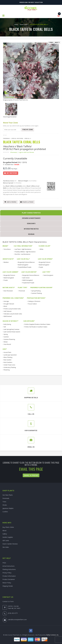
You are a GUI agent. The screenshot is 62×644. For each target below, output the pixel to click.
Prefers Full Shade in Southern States (36, 327)
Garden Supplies (8, 537)
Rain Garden (8, 360)
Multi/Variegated (23, 265)
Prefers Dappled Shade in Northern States (37, 324)
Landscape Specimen (10, 355)
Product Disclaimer (9, 579)
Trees (4, 502)
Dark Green (26, 278)
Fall (5, 327)
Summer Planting (37, 293)
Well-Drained (8, 316)
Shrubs (5, 505)
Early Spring (7, 324)
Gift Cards (6, 541)
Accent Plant (7, 352)
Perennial (22, 291)
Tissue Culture (32, 304)
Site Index (6, 547)
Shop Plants (24, 24)
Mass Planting (8, 357)
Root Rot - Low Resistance (23, 254)
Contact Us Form (8, 601)
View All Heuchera (17, 138)
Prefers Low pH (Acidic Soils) (12, 309)
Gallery (5, 534)
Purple (41, 267)
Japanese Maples (8, 508)
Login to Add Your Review (26, 152)
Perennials (7, 138)
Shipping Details (8, 586)
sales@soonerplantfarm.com (17, 620)
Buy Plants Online (8, 527)
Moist (5, 306)
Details (17, 165)
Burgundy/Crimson (45, 262)
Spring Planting (36, 291)
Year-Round (7, 344)
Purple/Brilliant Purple (25, 267)
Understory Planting (10, 367)
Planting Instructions (9, 569)
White (42, 249)
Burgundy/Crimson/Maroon (26, 262)
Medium (6, 262)
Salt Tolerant (8, 311)
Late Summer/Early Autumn (12, 332)
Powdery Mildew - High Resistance (25, 252)
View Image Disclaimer (10, 117)
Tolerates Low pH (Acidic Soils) (13, 314)
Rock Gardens (8, 362)
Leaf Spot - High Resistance (23, 249)
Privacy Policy (7, 573)
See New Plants (8, 495)
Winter (6, 342)
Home (16, 24)
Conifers (5, 512)
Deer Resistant (8, 291)
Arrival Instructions (8, 566)
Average (6, 301)
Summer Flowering (9, 339)
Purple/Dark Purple (28, 283)
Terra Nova (7, 249)
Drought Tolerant (9, 304)
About (4, 531)
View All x (28, 138)
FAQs (4, 563)
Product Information (9, 576)
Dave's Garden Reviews (10, 544)
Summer (6, 337)
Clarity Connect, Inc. (52, 635)
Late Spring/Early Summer (12, 329)
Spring (6, 334)
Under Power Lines (9, 365)
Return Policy (7, 583)
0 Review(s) (14, 152)
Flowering (7, 370)
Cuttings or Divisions (34, 301)
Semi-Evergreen (48, 275)
